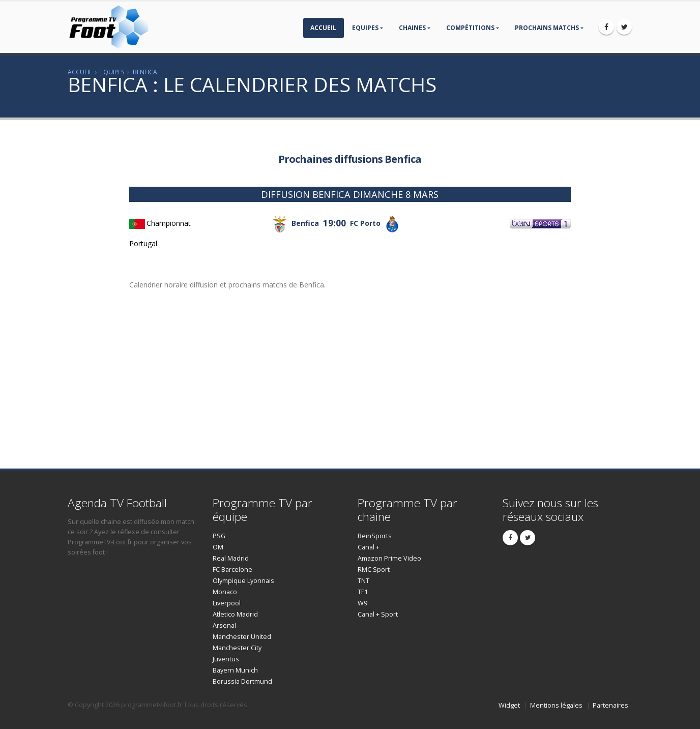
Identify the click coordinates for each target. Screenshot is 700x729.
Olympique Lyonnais (243, 581)
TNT (363, 581)
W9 (362, 603)
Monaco (225, 592)
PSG (219, 536)
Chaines (412, 28)
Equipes (365, 28)
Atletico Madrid (235, 614)
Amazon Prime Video (389, 558)
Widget (509, 705)
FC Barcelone (232, 570)
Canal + (369, 547)
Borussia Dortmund (242, 681)
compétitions (470, 28)
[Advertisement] (65, 290)
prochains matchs (547, 28)
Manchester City (237, 648)
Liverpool (227, 603)
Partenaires (610, 705)
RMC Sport (374, 570)
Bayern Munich (235, 670)
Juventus (226, 659)
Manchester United (242, 637)
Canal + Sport (378, 614)
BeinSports (375, 536)
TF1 (363, 592)
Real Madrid (231, 558)
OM (218, 547)
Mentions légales (556, 705)
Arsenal (224, 625)
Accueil (323, 28)
